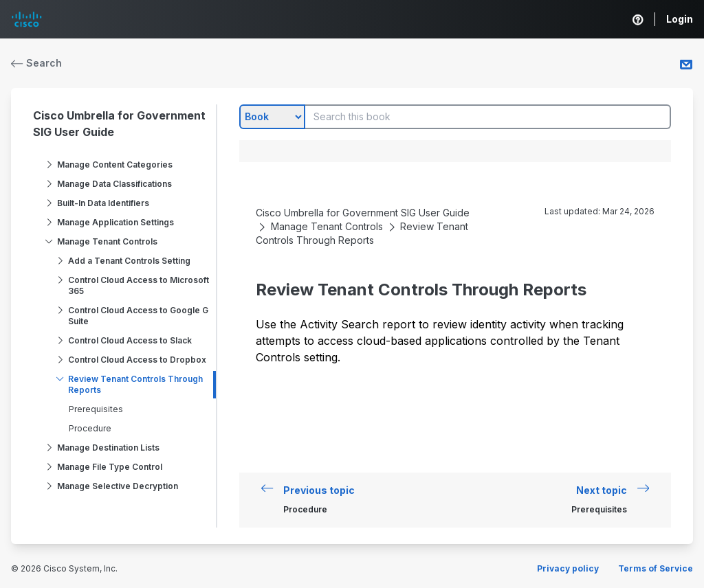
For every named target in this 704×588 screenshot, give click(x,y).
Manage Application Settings (115, 222)
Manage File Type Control (110, 467)
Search (36, 63)
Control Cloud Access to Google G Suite (138, 316)
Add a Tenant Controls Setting (129, 261)
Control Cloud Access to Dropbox (137, 360)
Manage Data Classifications (114, 184)
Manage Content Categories (115, 165)
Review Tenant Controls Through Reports (135, 384)
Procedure (90, 428)
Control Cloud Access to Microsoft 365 (139, 285)
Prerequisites (96, 409)
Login (680, 19)
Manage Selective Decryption (118, 486)
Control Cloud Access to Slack (130, 340)
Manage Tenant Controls (107, 241)
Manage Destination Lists (108, 448)
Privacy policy (568, 568)
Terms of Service (656, 568)
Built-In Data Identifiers (103, 203)
